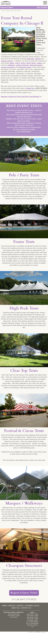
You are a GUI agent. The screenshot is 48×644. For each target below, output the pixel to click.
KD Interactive (23, 643)
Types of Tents (17, 11)
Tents (12, 11)
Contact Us (26, 608)
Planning (29, 606)
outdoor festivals (22, 65)
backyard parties (36, 65)
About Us (15, 608)
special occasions (8, 67)
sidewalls (31, 59)
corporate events (25, 67)
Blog (37, 606)
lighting (38, 59)
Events (20, 606)
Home (3, 11)
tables (12, 63)
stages (39, 63)
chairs (17, 63)
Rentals (8, 11)
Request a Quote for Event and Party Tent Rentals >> (21, 97)
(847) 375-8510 (42, 7)
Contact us (30, 88)
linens (23, 63)
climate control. (7, 61)
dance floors (31, 63)
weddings (11, 65)
